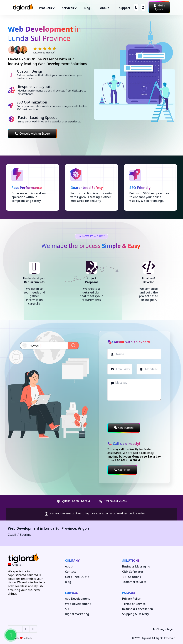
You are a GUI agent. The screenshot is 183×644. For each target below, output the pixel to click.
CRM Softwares (133, 572)
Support (125, 8)
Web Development (78, 604)
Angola (84, 528)
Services (71, 593)
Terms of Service (134, 604)
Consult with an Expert (32, 134)
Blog (87, 8)
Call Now (122, 470)
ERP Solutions (132, 577)
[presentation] (135, 412)
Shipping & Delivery (136, 614)
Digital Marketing (77, 614)
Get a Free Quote (77, 577)
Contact (71, 572)
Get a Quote (159, 7)
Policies (129, 593)
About (104, 8)
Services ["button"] (68, 8)
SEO (68, 609)
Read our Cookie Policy (131, 513)
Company (72, 561)
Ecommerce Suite (134, 582)
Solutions (131, 561)
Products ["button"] (45, 8)
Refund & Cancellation (138, 609)
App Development (77, 599)
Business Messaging (136, 567)
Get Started (124, 428)
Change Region (164, 629)
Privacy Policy (131, 599)
